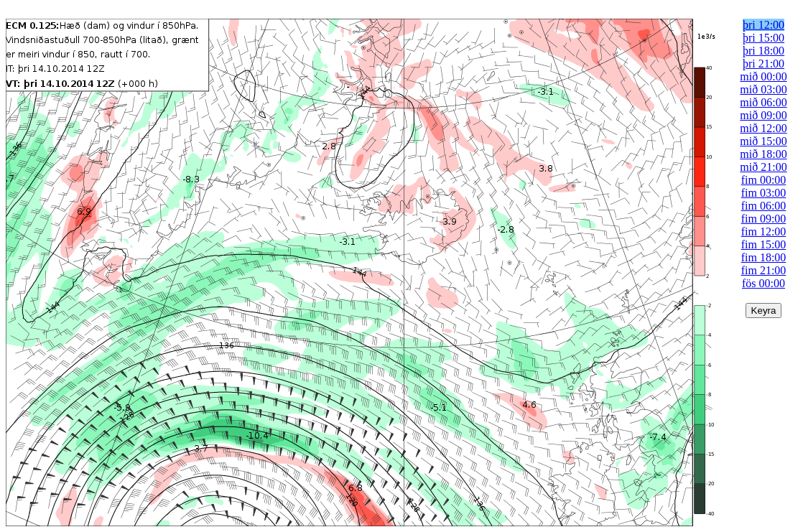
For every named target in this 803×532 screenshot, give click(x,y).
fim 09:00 (764, 219)
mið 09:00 (763, 115)
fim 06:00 (764, 206)
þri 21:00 (763, 64)
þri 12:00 (763, 25)
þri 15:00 (763, 38)
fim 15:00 (764, 244)
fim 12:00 (764, 232)
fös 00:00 (763, 283)
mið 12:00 (763, 128)
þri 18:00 (763, 51)
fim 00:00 (764, 180)
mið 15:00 (763, 141)
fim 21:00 (764, 270)
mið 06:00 (763, 102)
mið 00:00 (763, 76)
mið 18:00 (763, 154)
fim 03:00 (764, 193)
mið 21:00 (763, 167)
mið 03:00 (763, 89)
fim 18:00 (764, 257)
